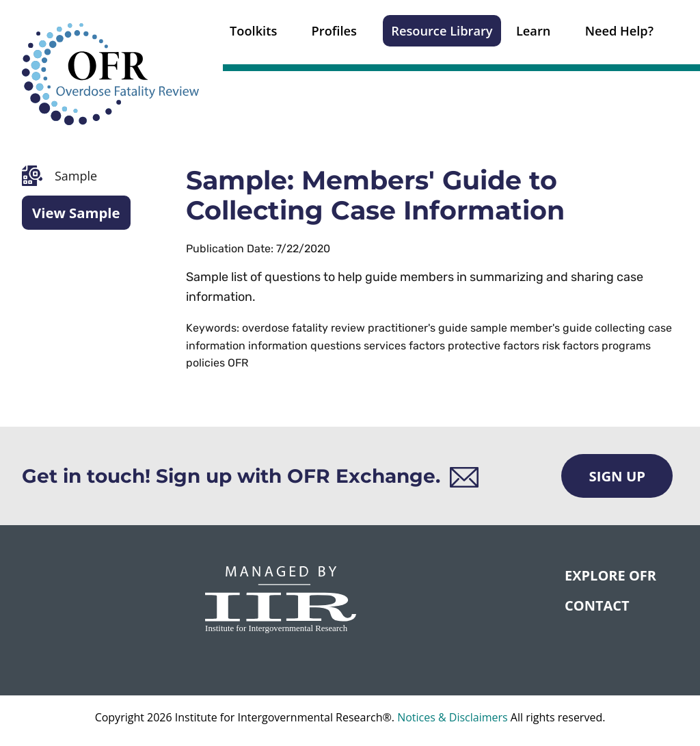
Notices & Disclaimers (453, 717)
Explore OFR (610, 575)
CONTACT (597, 605)
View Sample (76, 213)
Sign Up (617, 476)
